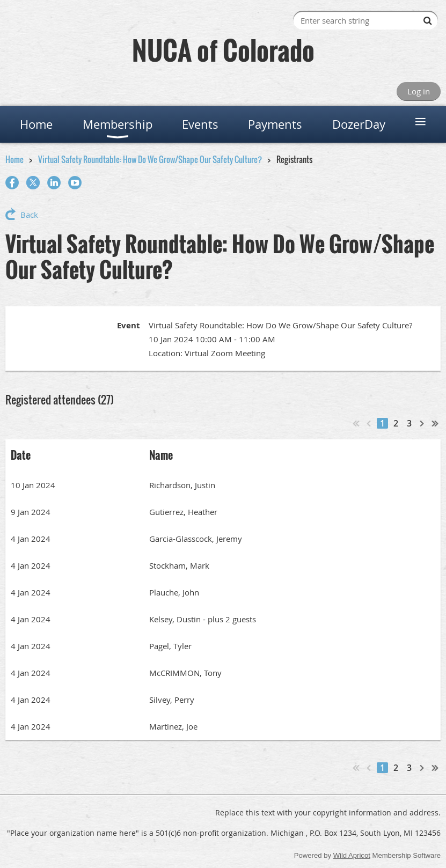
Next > (422, 423)
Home (14, 159)
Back (29, 215)
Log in (419, 91)
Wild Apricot (352, 855)
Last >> (435, 423)
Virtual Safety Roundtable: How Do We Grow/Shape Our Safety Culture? (150, 159)
